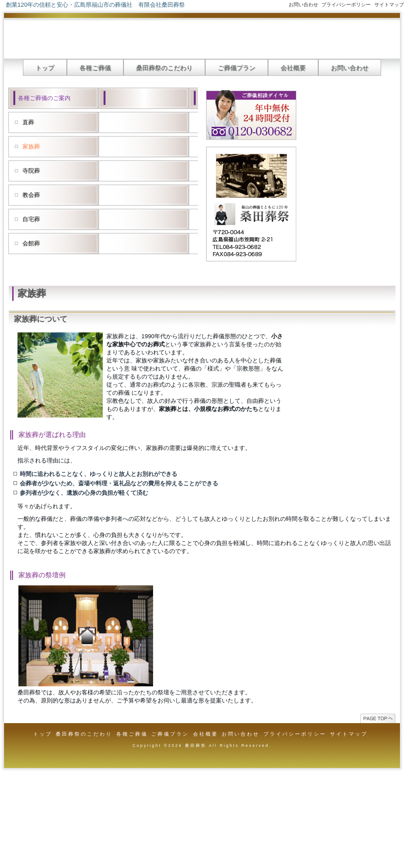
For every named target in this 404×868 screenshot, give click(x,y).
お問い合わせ (303, 5)
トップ (45, 68)
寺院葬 (31, 171)
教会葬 (31, 195)
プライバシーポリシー (346, 5)
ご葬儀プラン (237, 68)
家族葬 (31, 146)
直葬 (28, 122)
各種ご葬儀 (95, 68)
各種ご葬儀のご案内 (44, 98)
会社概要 (293, 68)
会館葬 (31, 243)
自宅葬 (31, 219)
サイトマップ (389, 5)
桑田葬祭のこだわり (164, 68)
